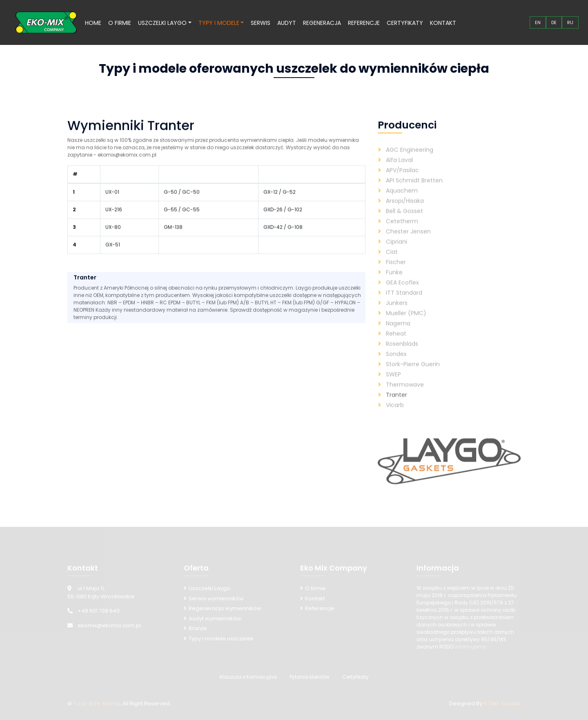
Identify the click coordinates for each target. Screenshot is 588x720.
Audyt (287, 23)
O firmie (120, 23)
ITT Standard (404, 302)
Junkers (397, 312)
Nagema (398, 332)
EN (538, 22)
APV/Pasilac (402, 179)
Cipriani (396, 251)
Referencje (364, 23)
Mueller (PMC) (406, 322)
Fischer (396, 271)
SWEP (393, 383)
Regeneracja (322, 23)
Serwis (261, 23)
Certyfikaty (405, 23)
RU (570, 22)
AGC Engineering (410, 159)
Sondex (396, 363)
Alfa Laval (399, 169)
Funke (394, 281)
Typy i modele (219, 23)
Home (93, 23)
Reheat (396, 343)
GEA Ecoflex (402, 292)
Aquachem (402, 200)
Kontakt (443, 23)
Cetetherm (402, 230)
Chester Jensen (408, 241)
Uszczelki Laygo (162, 23)
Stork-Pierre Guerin (413, 373)
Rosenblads (402, 353)
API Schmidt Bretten (414, 189)
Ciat (392, 261)
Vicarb (395, 414)
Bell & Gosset (404, 220)
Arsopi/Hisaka (405, 210)
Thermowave (405, 394)
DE (554, 22)
